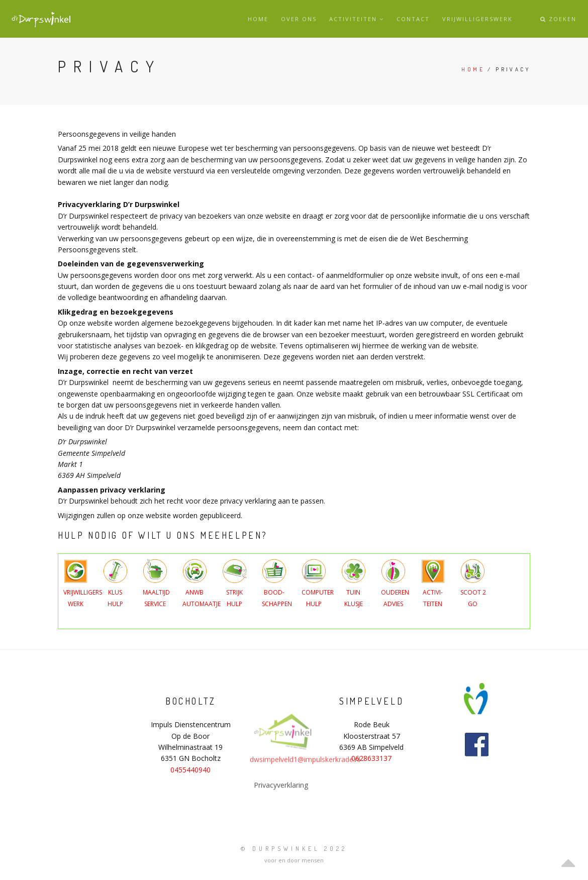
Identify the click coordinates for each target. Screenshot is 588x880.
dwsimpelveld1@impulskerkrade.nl (305, 788)
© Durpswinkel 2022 (294, 849)
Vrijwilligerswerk (477, 19)
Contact (413, 19)
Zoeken (558, 19)
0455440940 (190, 770)
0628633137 (371, 758)
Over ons (299, 19)
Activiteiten (357, 19)
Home (258, 19)
